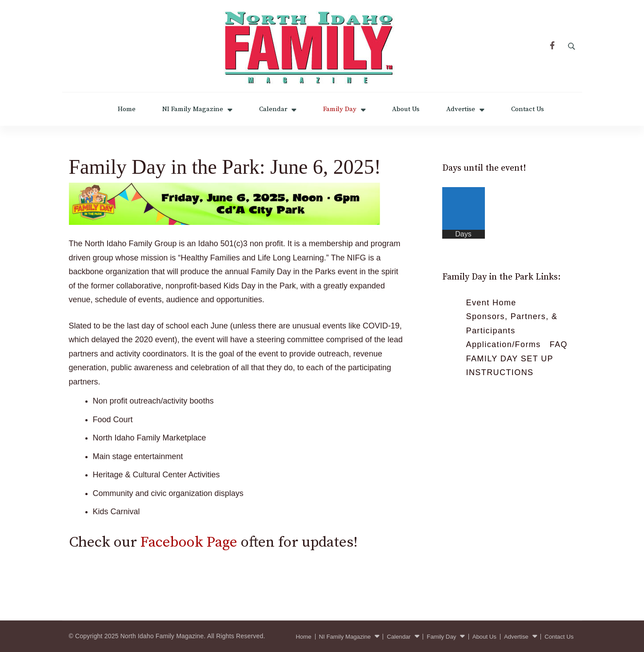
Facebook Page (189, 542)
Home (127, 109)
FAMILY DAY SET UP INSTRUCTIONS (510, 366)
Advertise (461, 109)
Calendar (273, 109)
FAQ (559, 344)
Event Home (491, 303)
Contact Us (528, 109)
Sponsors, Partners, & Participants (512, 324)
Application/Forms (504, 344)
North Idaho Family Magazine (162, 636)
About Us (406, 109)
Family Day (340, 109)
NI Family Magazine (193, 109)
